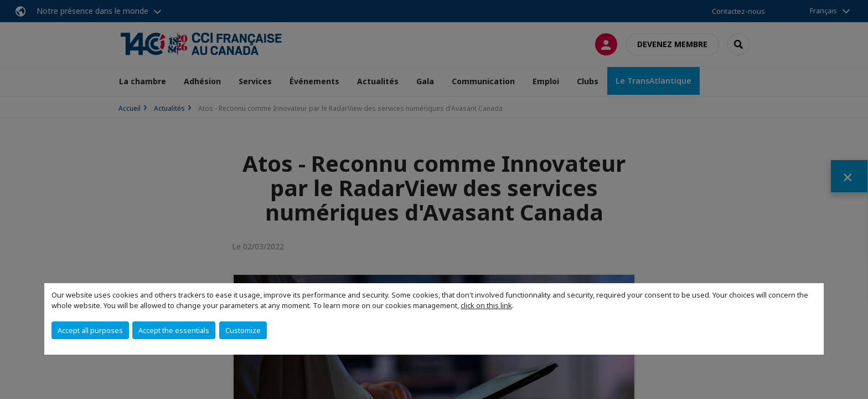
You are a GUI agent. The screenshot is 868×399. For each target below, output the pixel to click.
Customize (243, 330)
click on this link (486, 305)
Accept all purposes (90, 330)
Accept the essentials (174, 330)
